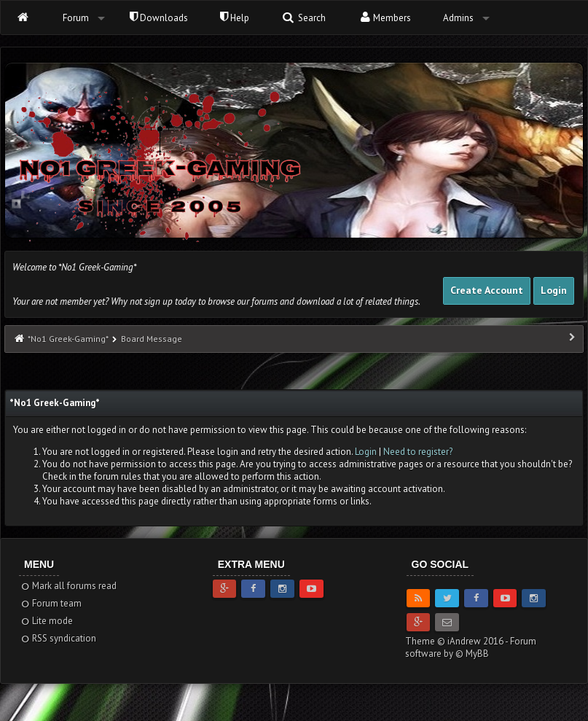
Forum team (51, 603)
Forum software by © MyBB (471, 647)
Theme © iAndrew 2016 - (458, 641)
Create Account (487, 290)
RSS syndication (58, 638)
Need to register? (418, 452)
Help (235, 18)
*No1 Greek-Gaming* (68, 339)
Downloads (159, 18)
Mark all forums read (68, 586)
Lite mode (46, 621)
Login (554, 290)
